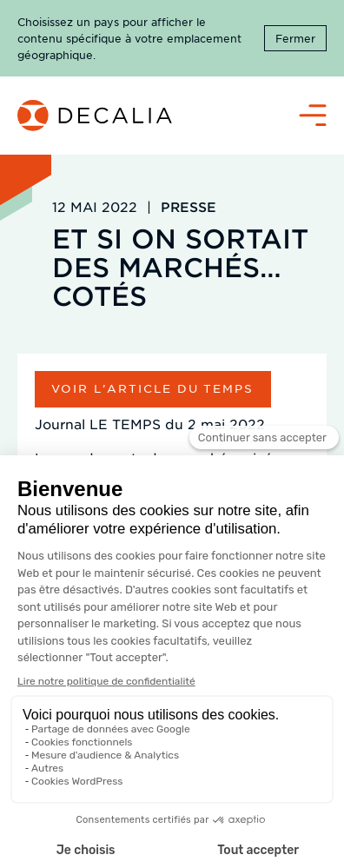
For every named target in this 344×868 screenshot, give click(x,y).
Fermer (295, 38)
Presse (189, 206)
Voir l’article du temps (152, 388)
